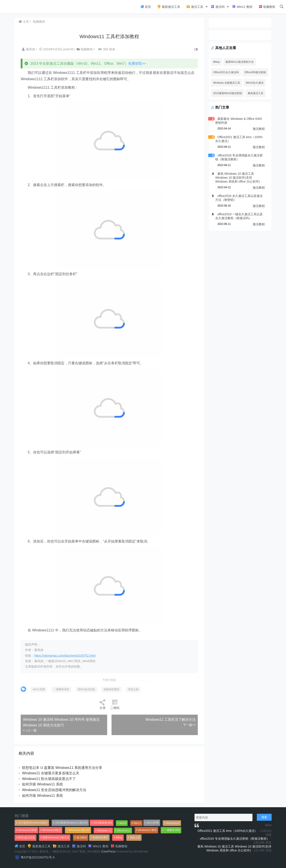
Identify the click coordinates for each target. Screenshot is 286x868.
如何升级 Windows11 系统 (43, 784)
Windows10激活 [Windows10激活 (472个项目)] (52, 830)
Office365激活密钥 (253, 72)
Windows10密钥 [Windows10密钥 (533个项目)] (27, 830)
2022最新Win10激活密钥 (225, 93)
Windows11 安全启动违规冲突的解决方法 (55, 790)
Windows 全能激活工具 (224, 83)
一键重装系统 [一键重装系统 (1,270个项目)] (172, 830)
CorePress (108, 851)
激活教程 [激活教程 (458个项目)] (82, 837)
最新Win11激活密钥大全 (237, 62)
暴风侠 (30, 49)
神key (214, 62)
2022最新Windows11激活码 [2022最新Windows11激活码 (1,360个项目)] (71, 823)
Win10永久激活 (252, 83)
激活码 (218, 7)
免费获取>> (138, 64)
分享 (101, 704)
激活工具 (195, 7)
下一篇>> (186, 725)
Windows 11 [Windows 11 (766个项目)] (104, 831)
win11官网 (39, 689)
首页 (146, 7)
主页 (24, 22)
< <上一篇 (30, 730)
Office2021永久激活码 (223, 72)
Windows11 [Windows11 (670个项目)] (124, 831)
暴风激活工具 (253, 93)
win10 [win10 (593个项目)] (123, 823)
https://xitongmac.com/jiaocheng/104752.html (65, 656)
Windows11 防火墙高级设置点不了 (50, 779)
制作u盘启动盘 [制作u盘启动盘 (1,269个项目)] (27, 837)
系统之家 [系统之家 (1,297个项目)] (135, 837)
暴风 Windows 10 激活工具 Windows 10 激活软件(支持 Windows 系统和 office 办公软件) (239, 178)
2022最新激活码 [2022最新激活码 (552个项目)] (103, 823)
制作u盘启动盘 (87, 689)
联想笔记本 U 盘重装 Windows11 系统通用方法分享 (63, 768)
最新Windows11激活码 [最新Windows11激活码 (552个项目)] (56, 837)
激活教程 (259, 129)
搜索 (264, 817)
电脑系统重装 (112, 689)
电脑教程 (267, 7)
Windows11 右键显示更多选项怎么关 (51, 773)
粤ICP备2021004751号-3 (38, 857)
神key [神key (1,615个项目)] (119, 837)
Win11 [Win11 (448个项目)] (137, 823)
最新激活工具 (169, 7)
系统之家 (134, 689)
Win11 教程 (242, 7)
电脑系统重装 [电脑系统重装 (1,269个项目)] (100, 837)
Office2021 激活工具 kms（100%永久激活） (228, 831)
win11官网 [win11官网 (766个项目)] (153, 823)
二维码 (113, 704)
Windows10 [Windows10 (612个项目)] (173, 823)
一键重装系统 (62, 689)
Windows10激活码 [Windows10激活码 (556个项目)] (79, 830)
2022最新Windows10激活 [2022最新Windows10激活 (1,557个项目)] (33, 823)
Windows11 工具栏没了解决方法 (167, 720)
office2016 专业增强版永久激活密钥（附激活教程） (235, 839)
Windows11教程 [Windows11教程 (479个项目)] (147, 830)
